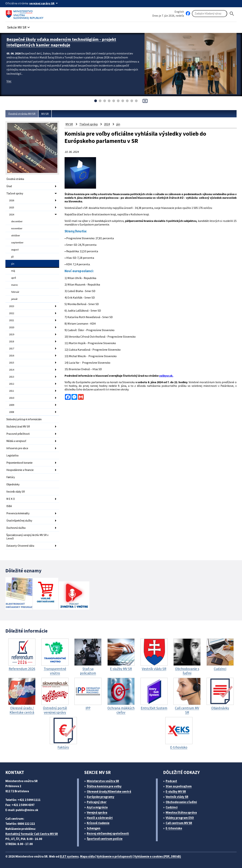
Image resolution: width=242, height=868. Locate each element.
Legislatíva (12, 455)
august (15, 250)
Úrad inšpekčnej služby (19, 521)
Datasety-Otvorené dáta (20, 546)
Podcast (171, 781)
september (17, 242)
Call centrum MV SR (179, 823)
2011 (12, 391)
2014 (12, 370)
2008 (12, 412)
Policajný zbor (97, 802)
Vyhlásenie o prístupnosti (114, 856)
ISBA (9, 506)
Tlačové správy (15, 193)
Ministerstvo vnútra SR (103, 781)
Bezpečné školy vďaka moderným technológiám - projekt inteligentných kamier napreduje (61, 42)
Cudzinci (172, 807)
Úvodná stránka (15, 179)
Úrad (9, 186)
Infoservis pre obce (17, 448)
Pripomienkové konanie (19, 463)
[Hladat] (232, 14)
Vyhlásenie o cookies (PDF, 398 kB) (158, 856)
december (17, 221)
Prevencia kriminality (18, 513)
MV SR (45, 114)
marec (15, 285)
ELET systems (69, 856)
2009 (12, 405)
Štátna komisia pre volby (104, 786)
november (17, 228)
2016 (12, 356)
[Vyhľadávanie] (210, 14)
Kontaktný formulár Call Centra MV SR (32, 834)
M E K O (11, 499)
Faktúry (11, 477)
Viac (9, 81)
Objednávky (13, 484)
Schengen (94, 828)
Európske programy (101, 797)
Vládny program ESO (180, 818)
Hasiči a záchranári (100, 818)
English (179, 12)
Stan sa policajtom (179, 786)
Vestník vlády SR (16, 492)
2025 (12, 207)
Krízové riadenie (98, 823)
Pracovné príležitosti (18, 434)
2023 (12, 306)
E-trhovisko (174, 828)
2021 (12, 320)
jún (13, 264)
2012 (12, 384)
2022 (12, 313)
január (14, 299)
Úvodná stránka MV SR (22, 114)
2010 (12, 398)
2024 (12, 214)
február (15, 292)
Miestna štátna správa (181, 812)
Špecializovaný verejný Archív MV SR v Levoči (27, 537)
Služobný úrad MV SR (18, 426)
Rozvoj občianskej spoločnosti (108, 833)
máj (13, 271)
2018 (12, 341)
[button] (19, 26)
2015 (12, 363)
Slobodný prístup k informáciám (24, 419)
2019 (12, 334)
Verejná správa (97, 812)
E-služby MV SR (176, 792)
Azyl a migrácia (97, 807)
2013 (12, 377)
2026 (12, 200)
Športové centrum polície (105, 839)
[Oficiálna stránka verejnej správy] (44, 3)
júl (12, 257)
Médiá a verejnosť (16, 441)
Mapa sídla (87, 856)
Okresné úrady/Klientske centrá (109, 792)
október (16, 235)
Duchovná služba (16, 528)
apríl (14, 278)
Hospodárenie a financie (20, 470)
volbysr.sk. (166, 376)
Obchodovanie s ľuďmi (181, 802)
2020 (12, 327)
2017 (12, 348)
